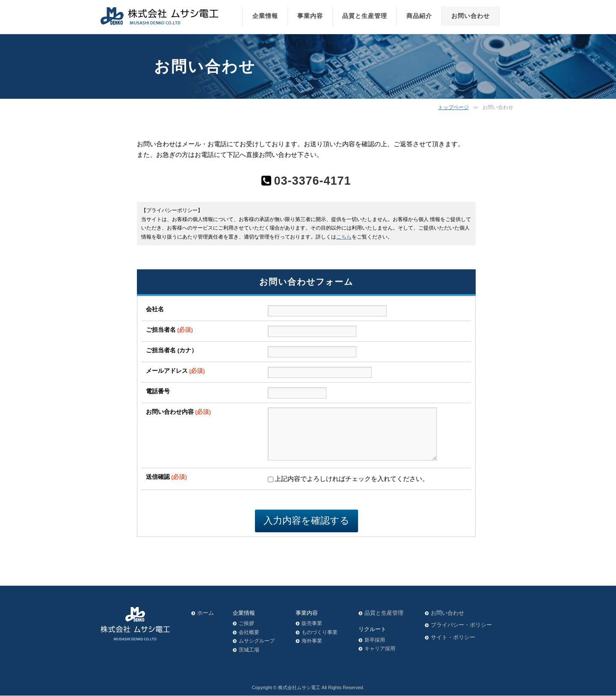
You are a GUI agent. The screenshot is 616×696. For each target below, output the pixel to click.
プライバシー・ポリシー (461, 625)
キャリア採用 (380, 649)
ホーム (206, 613)
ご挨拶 (246, 624)
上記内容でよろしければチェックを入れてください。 (348, 489)
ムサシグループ (257, 641)
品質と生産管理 (384, 613)
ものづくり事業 (320, 633)
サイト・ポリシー (453, 638)
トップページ (453, 107)
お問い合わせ (447, 613)
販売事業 (312, 624)
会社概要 (249, 633)
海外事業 (312, 641)
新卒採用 (375, 640)
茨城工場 (249, 650)
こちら (344, 237)
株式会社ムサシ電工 (299, 688)
